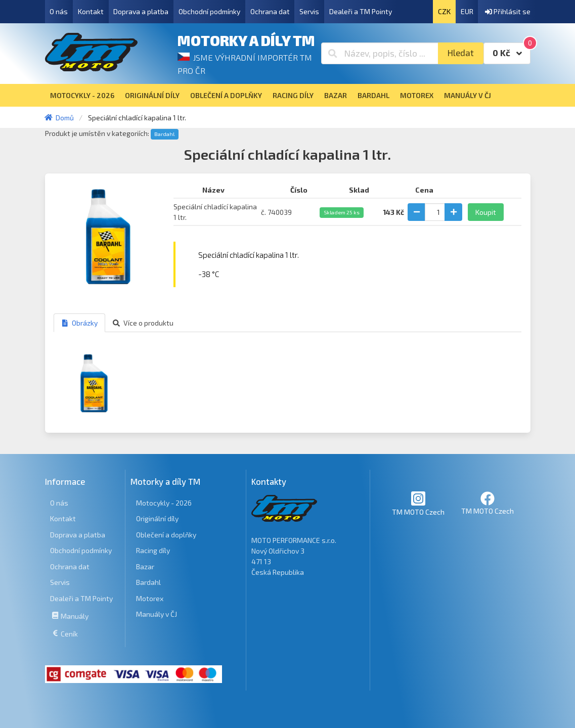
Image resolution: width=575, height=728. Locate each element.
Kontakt (91, 11)
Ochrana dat (270, 11)
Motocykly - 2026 (164, 503)
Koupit (486, 212)
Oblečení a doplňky (166, 535)
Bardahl (164, 134)
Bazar (145, 566)
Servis (309, 11)
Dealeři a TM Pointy (361, 11)
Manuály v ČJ (157, 614)
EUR (467, 11)
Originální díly (157, 518)
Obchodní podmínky (209, 11)
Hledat (460, 53)
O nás (59, 11)
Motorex (150, 598)
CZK (444, 11)
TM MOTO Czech (418, 503)
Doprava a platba (141, 11)
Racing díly (153, 550)
